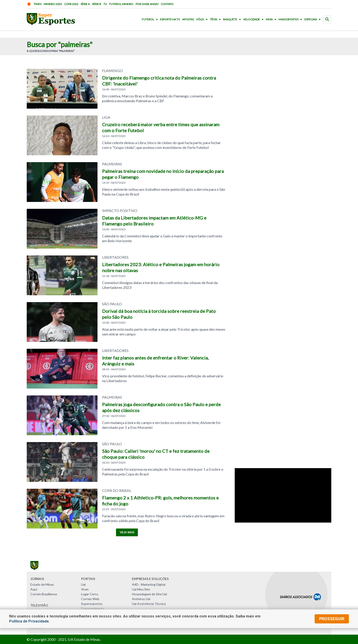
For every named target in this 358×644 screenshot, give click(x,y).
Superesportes (92, 604)
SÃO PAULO (112, 304)
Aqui (34, 589)
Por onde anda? (147, 4)
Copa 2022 (71, 4)
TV (105, 4)
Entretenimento (93, 608)
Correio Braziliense (44, 594)
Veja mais (127, 532)
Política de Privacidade (29, 621)
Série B (97, 4)
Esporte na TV (170, 19)
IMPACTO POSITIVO (120, 211)
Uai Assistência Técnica (149, 604)
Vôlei (203, 19)
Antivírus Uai (141, 599)
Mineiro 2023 (53, 4)
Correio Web (90, 599)
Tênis (216, 19)
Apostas (188, 19)
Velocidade (254, 19)
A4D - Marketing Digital (149, 584)
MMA (272, 19)
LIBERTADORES (115, 257)
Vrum (85, 589)
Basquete (233, 19)
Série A (85, 4)
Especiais (313, 19)
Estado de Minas (42, 584)
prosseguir (332, 619)
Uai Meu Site (141, 589)
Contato (167, 4)
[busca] (327, 20)
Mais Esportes (291, 19)
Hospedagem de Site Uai (149, 594)
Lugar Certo (90, 594)
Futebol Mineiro (121, 4)
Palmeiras (112, 164)
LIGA (106, 117)
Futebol (151, 19)
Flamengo (112, 71)
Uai (83, 584)
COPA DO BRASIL (117, 491)
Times (34, 4)
